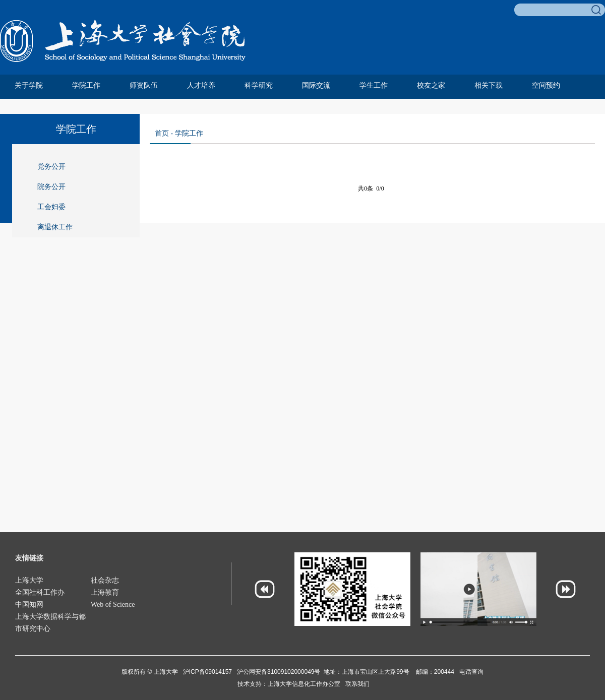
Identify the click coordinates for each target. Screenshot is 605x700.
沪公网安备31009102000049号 (279, 672)
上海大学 (29, 580)
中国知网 (29, 604)
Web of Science (113, 604)
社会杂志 (105, 580)
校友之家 (431, 85)
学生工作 (374, 85)
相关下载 (489, 85)
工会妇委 (51, 207)
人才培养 (201, 85)
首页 (162, 133)
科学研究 (259, 85)
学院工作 (86, 85)
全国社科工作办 (40, 592)
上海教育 (105, 592)
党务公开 (51, 167)
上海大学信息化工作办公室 (307, 684)
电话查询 (471, 672)
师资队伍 (144, 85)
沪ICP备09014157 (208, 672)
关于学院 (29, 85)
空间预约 (546, 85)
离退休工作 (55, 227)
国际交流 (316, 85)
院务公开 (51, 187)
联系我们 (357, 684)
